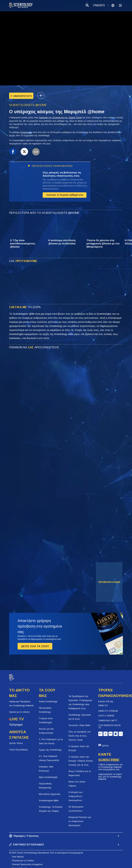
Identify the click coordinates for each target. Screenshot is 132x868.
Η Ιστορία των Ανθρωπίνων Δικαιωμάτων (76, 793)
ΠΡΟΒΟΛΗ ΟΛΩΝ (109, 582)
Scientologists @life (49, 797)
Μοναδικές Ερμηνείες (50, 791)
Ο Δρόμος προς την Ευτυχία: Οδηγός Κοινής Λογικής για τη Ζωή (81, 758)
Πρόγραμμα (16, 722)
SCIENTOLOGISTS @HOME (28, 105)
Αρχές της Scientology (50, 747)
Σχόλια (105, 743)
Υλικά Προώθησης (19, 747)
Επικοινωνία (26, 132)
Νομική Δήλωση (19, 865)
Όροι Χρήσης (18, 854)
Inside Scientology (48, 698)
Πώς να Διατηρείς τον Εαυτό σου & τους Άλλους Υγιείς (80, 733)
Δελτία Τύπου (16, 740)
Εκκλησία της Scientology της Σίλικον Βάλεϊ (60, 118)
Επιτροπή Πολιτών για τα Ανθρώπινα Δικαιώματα (80, 818)
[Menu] (120, 5)
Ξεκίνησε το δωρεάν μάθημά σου (65, 195)
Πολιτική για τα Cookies (23, 858)
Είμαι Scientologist (48, 774)
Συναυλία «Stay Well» (80, 722)
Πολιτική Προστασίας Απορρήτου (27, 862)
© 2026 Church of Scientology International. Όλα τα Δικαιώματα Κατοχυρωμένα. (46, 850)
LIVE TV (17, 716)
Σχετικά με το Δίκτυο (19, 709)
